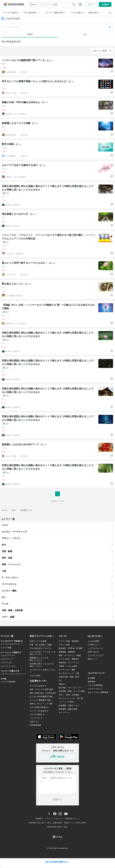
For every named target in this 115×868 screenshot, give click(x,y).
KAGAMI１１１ (12, 324)
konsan (8, 205)
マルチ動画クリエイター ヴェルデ (12, 156)
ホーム (4, 510)
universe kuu (11, 114)
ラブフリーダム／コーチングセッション (12, 275)
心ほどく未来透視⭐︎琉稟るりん (12, 93)
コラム (4, 85)
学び (4, 64)
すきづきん (10, 254)
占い (4, 197)
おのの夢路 (10, 296)
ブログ (14, 510)
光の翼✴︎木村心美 (12, 72)
